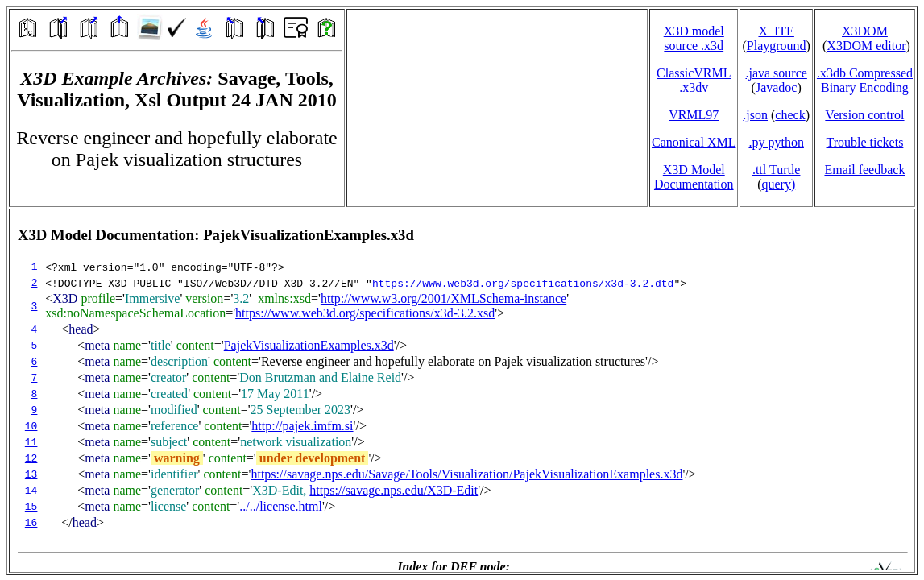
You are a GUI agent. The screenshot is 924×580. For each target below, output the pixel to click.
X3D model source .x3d (694, 38)
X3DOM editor (866, 46)
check (790, 115)
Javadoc (777, 87)
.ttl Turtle (777, 170)
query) (778, 184)
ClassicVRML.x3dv (694, 80)
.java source (776, 73)
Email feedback (864, 170)
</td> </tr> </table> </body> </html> (462, 391)
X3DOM (865, 31)
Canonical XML (694, 142)
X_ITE (776, 31)
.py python (776, 142)
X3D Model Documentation (694, 177)
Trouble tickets (865, 142)
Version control (864, 115)
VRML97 (694, 115)
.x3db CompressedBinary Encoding (865, 80)
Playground (777, 46)
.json (755, 115)
